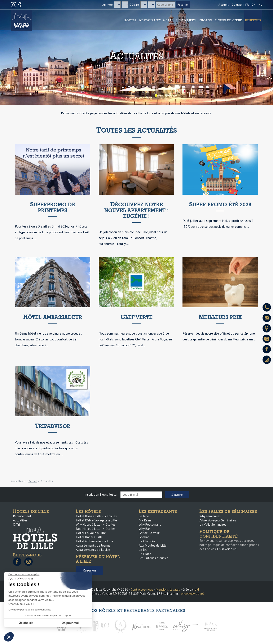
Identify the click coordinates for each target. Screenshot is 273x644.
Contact (237, 5)
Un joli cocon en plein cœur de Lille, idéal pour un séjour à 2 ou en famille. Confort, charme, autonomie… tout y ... (133, 238)
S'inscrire (177, 495)
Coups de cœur (228, 20)
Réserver (253, 20)
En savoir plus (227, 549)
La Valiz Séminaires (213, 524)
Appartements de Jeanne (93, 545)
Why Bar (144, 529)
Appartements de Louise (93, 550)
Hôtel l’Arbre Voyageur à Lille (96, 520)
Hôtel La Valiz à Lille (91, 533)
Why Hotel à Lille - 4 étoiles (96, 524)
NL (260, 5)
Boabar (144, 537)
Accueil (224, 5)
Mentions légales (168, 589)
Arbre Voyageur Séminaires (218, 520)
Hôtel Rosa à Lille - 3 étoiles (96, 516)
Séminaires (186, 20)
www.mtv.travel (192, 594)
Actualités (20, 520)
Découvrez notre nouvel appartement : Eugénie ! (136, 210)
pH (197, 589)
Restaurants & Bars (156, 20)
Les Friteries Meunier (153, 558)
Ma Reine (145, 520)
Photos (205, 20)
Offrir (17, 524)
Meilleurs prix (220, 317)
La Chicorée (147, 541)
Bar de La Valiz (149, 533)
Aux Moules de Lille (153, 545)
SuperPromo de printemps (53, 208)
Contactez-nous (142, 589)
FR (247, 5)
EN (254, 5)
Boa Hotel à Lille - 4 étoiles (96, 529)
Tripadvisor (53, 426)
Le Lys (143, 550)
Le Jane (144, 516)
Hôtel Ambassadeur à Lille (94, 541)
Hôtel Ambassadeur (53, 317)
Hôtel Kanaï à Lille (89, 537)
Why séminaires (210, 516)
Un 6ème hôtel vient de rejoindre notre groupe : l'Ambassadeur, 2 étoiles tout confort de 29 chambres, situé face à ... (48, 339)
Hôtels (130, 20)
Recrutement (22, 516)
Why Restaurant (150, 524)
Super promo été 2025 (220, 205)
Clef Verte (136, 317)
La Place (145, 554)
